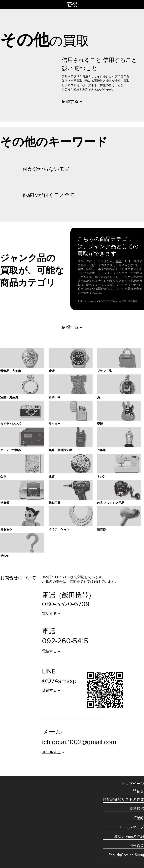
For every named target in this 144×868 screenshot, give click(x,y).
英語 (119, 261)
